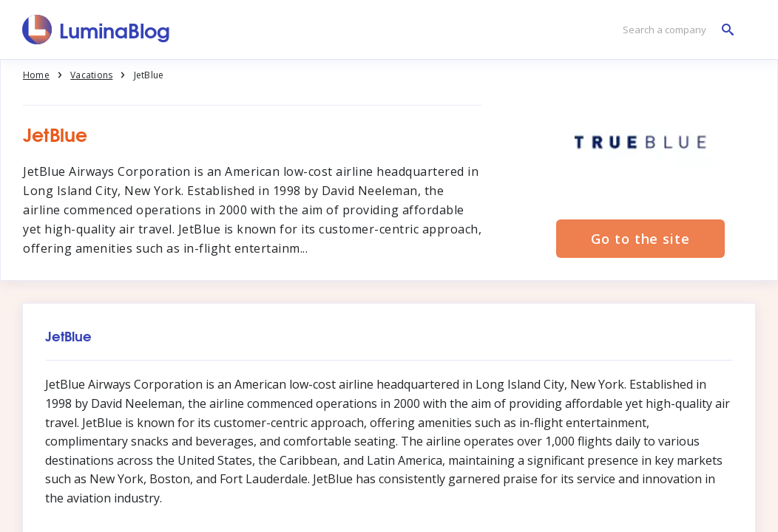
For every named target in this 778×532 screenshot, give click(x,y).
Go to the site (640, 239)
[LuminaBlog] (97, 30)
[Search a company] (674, 30)
